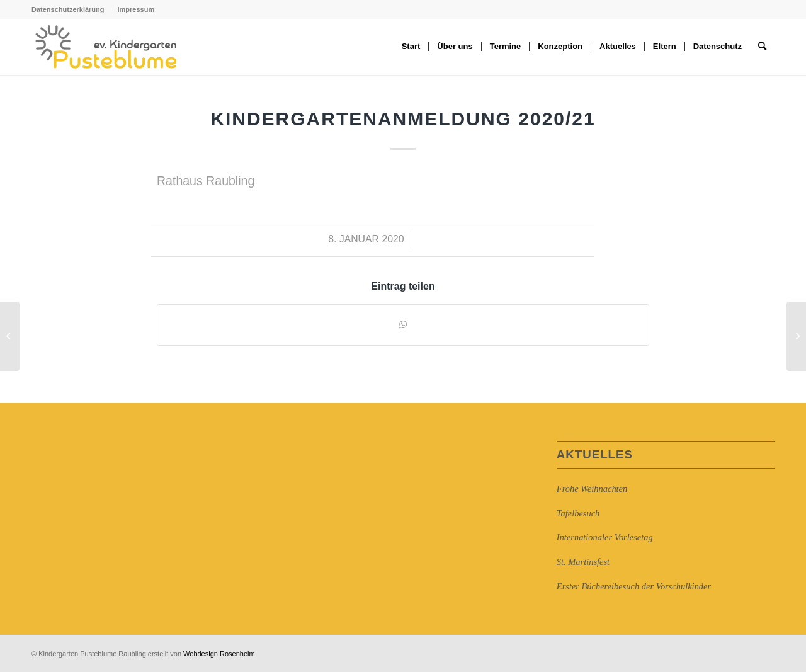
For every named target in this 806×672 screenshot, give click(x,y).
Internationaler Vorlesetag (605, 537)
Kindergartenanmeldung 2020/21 (403, 119)
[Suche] (762, 47)
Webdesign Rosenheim (219, 654)
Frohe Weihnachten (592, 489)
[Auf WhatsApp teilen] (403, 325)
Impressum (136, 9)
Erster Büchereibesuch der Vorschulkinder (634, 586)
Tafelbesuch (578, 513)
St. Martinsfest (583, 562)
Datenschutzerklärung (68, 9)
